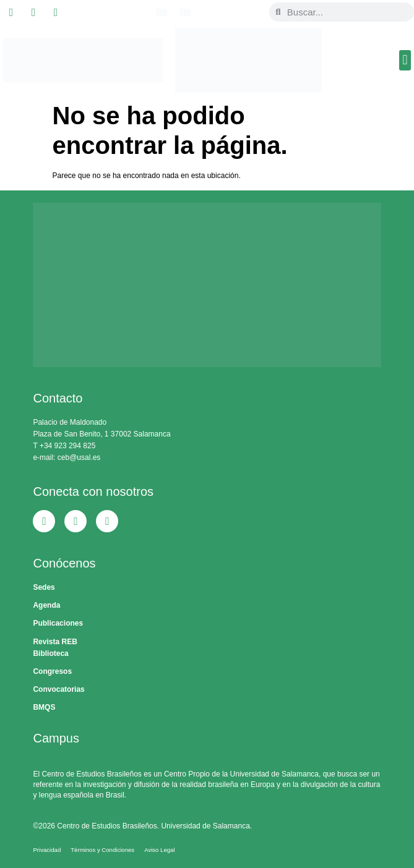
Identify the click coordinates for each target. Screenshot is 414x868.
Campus (56, 738)
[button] (405, 60)
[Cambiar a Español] (185, 12)
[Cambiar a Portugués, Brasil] (162, 12)
